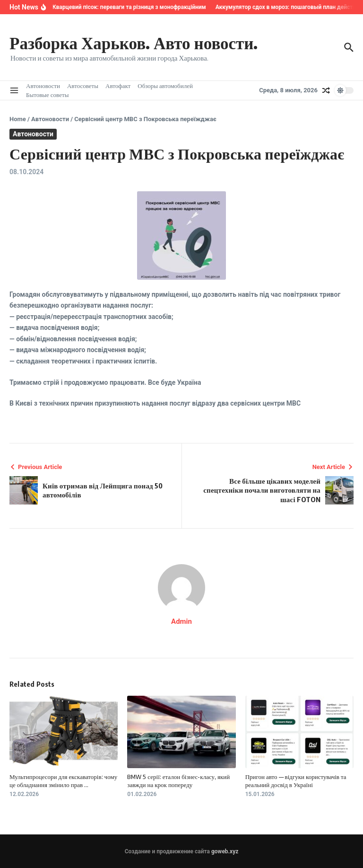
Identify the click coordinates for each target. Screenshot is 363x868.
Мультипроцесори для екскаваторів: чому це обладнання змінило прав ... (63, 781)
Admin (181, 621)
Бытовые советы (47, 95)
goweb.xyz (225, 851)
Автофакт (118, 86)
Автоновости (43, 86)
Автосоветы (83, 86)
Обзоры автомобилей (165, 86)
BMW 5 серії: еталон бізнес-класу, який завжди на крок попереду (178, 781)
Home (18, 119)
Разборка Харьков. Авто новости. (134, 43)
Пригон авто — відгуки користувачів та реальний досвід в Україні (296, 781)
